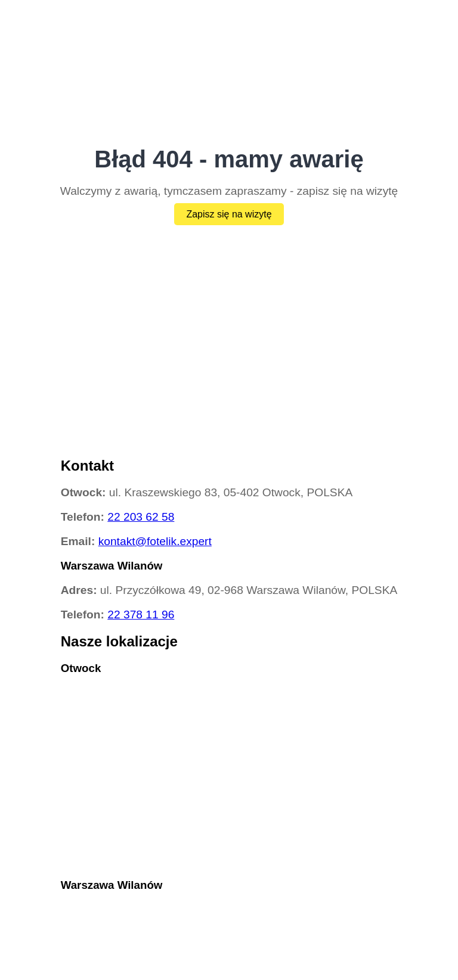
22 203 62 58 (141, 517)
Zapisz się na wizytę (229, 214)
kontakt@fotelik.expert (155, 541)
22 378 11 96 (141, 615)
